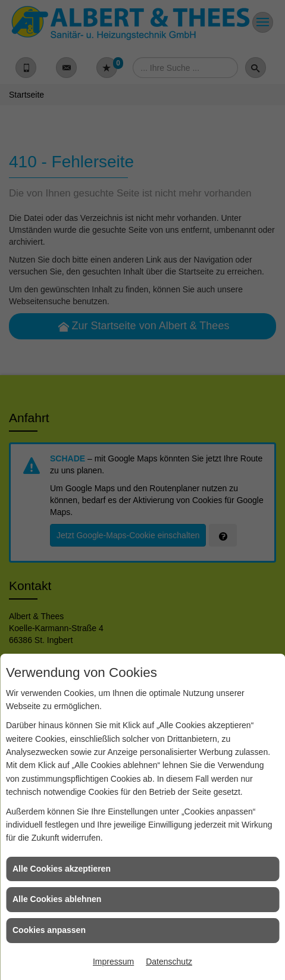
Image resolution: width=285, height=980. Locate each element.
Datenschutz (169, 962)
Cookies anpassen (49, 930)
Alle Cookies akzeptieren (62, 869)
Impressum (113, 962)
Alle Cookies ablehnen (57, 899)
